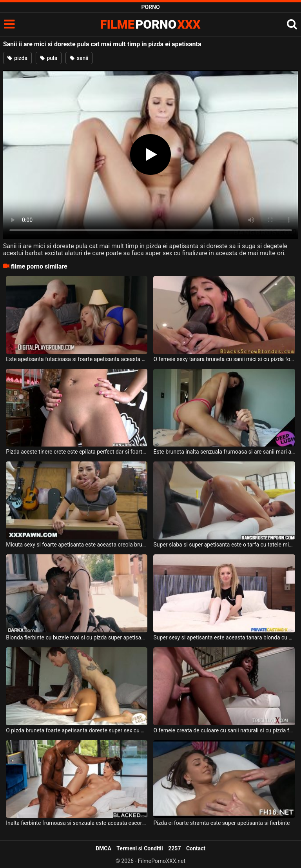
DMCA (103, 848)
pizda (17, 58)
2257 (174, 848)
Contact (196, 848)
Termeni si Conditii (140, 848)
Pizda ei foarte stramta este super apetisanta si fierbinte (221, 823)
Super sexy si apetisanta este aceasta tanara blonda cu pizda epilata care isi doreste (224, 637)
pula (49, 58)
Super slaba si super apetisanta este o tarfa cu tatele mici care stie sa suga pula (224, 545)
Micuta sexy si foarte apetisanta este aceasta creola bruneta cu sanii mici (77, 545)
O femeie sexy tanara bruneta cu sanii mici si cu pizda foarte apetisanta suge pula (224, 359)
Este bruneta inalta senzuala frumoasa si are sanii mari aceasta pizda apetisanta (224, 452)
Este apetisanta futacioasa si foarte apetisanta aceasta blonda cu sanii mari (77, 359)
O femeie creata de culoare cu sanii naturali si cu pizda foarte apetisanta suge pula (224, 730)
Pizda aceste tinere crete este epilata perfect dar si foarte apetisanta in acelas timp (77, 452)
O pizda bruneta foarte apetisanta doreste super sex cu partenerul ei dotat (77, 730)
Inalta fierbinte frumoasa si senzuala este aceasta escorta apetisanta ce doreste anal (77, 823)
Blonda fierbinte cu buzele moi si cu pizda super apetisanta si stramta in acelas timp (77, 637)
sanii (79, 58)
